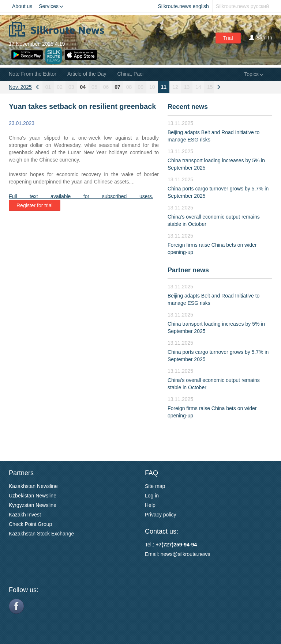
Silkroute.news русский (242, 6)
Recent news (188, 107)
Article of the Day (87, 74)
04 (83, 87)
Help (150, 505)
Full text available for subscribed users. (81, 196)
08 (129, 87)
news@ (169, 554)
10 (152, 87)
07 (117, 87)
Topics (254, 74)
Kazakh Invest (25, 515)
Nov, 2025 (20, 87)
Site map (155, 486)
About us (22, 6)
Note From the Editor (33, 74)
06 (106, 87)
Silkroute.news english (183, 6)
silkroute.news (194, 554)
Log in (152, 496)
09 (140, 87)
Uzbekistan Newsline (33, 496)
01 (48, 87)
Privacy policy (161, 515)
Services (51, 6)
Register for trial (35, 205)
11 (164, 87)
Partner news (188, 270)
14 (198, 87)
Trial (228, 38)
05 (94, 87)
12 (175, 87)
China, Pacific (133, 74)
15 (210, 87)
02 (60, 87)
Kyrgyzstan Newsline (33, 505)
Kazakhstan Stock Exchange (41, 534)
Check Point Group (30, 524)
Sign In (261, 38)
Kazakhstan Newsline (33, 486)
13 (187, 87)
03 (71, 87)
